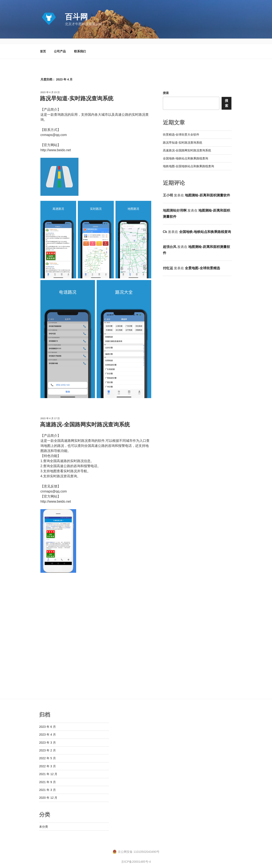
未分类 (44, 822)
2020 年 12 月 (48, 793)
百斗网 (76, 17)
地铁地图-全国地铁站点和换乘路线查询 (189, 161)
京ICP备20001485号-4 (136, 857)
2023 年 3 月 (47, 737)
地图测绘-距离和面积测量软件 (207, 190)
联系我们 (80, 46)
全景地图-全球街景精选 (202, 263)
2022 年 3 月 (47, 761)
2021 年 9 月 (47, 777)
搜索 (166, 88)
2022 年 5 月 (47, 753)
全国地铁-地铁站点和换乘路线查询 (186, 153)
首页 (43, 46)
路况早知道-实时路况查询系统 (77, 93)
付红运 (168, 263)
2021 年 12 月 (48, 769)
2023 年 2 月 (47, 745)
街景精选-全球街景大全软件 (181, 129)
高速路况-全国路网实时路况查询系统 (85, 419)
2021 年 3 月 (47, 785)
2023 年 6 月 (47, 722)
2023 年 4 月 (47, 729)
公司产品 (60, 46)
